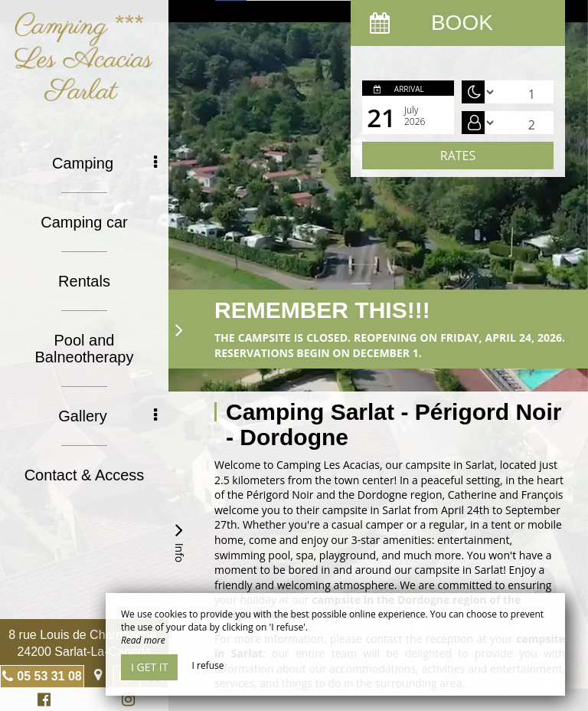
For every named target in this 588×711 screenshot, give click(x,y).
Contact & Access (85, 475)
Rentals (84, 281)
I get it (149, 667)
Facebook (42, 701)
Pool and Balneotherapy (85, 349)
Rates (458, 156)
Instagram (126, 701)
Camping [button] (105, 163)
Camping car (84, 222)
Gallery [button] (108, 416)
